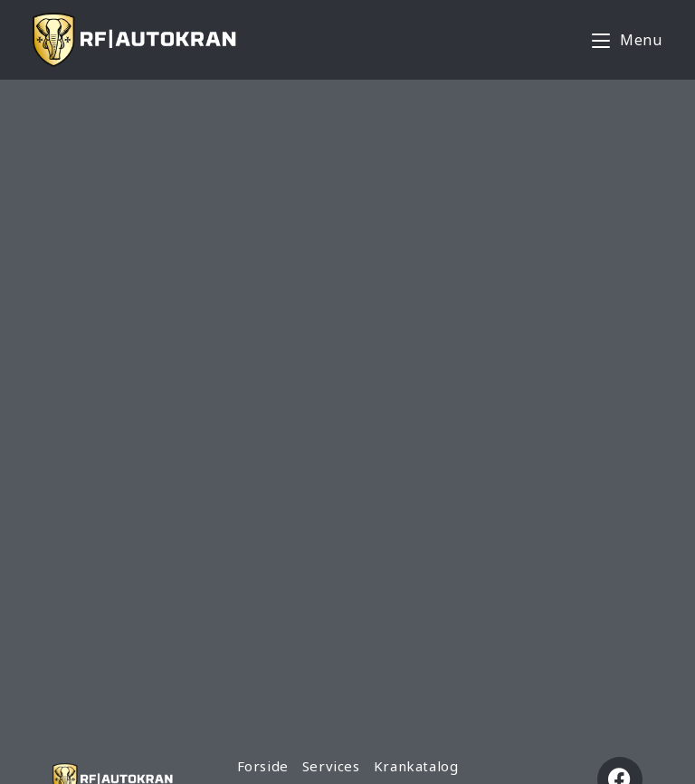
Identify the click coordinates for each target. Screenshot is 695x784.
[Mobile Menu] (627, 40)
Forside (263, 766)
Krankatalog (416, 766)
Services (331, 766)
